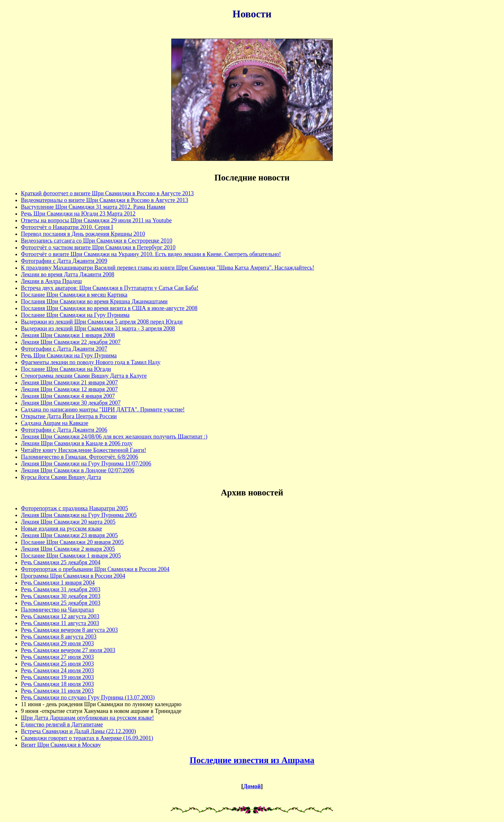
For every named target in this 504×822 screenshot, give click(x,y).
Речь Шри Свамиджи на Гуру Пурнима (69, 356)
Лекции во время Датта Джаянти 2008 (68, 274)
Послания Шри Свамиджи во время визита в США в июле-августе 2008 (109, 308)
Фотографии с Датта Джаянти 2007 (64, 349)
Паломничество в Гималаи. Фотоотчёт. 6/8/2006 (80, 457)
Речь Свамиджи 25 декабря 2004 (61, 562)
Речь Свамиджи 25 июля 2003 (57, 664)
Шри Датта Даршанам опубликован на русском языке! (87, 718)
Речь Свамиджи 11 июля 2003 (57, 691)
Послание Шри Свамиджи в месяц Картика (74, 295)
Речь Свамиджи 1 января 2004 (58, 583)
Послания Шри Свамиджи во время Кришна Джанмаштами (94, 301)
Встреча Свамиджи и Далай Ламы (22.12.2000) (78, 731)
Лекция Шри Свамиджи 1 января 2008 (68, 335)
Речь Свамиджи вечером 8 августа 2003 (69, 630)
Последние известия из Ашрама (252, 760)
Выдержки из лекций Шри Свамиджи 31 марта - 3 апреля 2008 (98, 328)
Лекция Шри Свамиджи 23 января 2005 (69, 535)
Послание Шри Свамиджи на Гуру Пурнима (75, 315)
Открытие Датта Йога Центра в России (69, 416)
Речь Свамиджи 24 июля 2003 (57, 670)
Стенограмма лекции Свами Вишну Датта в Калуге (84, 376)
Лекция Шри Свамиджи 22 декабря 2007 (71, 342)
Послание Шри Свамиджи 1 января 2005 (71, 556)
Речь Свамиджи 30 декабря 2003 (61, 596)
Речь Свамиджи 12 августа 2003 (60, 616)
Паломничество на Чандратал (57, 610)
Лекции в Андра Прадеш (51, 281)
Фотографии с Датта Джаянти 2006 (64, 430)
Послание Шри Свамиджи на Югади (66, 369)
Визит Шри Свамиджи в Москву (61, 745)
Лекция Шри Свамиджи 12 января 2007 (69, 389)
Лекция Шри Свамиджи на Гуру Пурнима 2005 (79, 515)
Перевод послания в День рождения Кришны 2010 (83, 234)
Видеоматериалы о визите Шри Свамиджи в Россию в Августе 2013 (104, 200)
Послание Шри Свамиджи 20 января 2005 (72, 542)
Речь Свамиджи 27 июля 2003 (57, 657)
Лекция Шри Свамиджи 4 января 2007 (68, 396)
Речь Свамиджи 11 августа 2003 (60, 623)
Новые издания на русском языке (62, 529)
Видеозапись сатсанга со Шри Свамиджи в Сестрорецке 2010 (97, 241)
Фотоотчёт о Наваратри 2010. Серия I (67, 227)
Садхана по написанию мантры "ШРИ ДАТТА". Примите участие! (103, 410)
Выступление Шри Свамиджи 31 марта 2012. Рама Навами (93, 207)
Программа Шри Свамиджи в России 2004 (73, 576)
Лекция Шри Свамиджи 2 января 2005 (68, 549)
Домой (252, 786)
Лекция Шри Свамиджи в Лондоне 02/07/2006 (78, 470)
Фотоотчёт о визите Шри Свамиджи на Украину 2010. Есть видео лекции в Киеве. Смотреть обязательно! (151, 254)
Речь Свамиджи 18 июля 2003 (57, 684)
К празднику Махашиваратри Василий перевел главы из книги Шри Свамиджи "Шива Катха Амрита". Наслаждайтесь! (167, 268)
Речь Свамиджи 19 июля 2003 (57, 677)
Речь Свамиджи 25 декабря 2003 (61, 603)
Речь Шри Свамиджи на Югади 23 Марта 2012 (78, 214)
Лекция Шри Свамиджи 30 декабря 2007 (71, 403)
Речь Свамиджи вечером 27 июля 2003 (68, 650)
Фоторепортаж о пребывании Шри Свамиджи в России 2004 (95, 569)
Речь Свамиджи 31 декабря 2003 (61, 589)
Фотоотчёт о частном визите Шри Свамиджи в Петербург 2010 (98, 247)
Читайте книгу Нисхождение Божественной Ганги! (84, 450)
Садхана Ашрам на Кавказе (55, 423)
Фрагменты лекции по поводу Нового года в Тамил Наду (91, 362)
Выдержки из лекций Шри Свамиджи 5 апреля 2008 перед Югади (102, 322)
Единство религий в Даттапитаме (62, 725)
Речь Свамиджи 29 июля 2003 (57, 643)
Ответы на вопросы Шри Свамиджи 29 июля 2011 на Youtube (96, 220)
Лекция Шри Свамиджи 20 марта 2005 (68, 522)
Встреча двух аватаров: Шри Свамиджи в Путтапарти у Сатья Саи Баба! (110, 288)
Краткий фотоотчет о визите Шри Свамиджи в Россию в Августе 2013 (107, 193)
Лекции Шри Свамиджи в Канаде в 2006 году (77, 443)
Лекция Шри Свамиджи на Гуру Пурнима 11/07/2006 (86, 464)
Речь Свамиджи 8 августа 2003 (59, 637)
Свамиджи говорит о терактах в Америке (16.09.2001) (87, 738)
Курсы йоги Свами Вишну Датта (61, 477)
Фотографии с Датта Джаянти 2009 (64, 261)
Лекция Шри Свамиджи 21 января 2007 (69, 383)
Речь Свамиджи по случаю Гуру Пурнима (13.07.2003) (88, 697)
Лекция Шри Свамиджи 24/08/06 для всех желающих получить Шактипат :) (114, 437)
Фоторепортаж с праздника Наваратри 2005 (74, 508)
